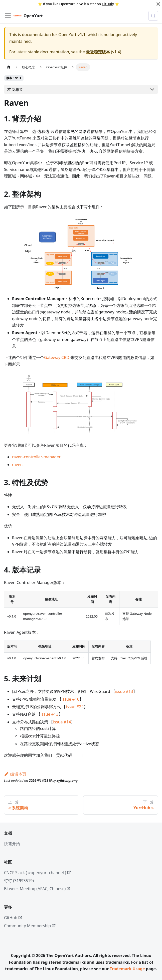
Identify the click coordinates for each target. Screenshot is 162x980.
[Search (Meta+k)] (153, 16)
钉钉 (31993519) (19, 881)
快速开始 (12, 844)
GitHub (108, 4)
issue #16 (70, 699)
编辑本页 (15, 774)
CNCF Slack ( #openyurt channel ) (37, 873)
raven (17, 465)
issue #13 (124, 691)
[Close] (158, 4)
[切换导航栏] (8, 16)
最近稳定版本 (98, 52)
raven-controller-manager (36, 457)
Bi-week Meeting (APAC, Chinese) (37, 889)
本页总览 (15, 89)
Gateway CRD (57, 357)
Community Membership (30, 926)
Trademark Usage (127, 969)
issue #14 (62, 722)
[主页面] (9, 67)
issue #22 (75, 707)
